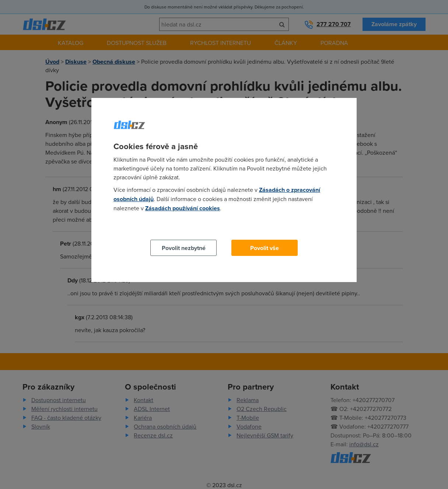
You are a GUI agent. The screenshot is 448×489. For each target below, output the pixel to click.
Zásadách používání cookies (183, 208)
